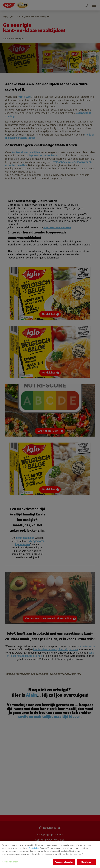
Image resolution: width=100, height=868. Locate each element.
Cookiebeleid (34, 848)
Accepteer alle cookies (64, 862)
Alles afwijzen (86, 862)
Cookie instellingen (10, 862)
